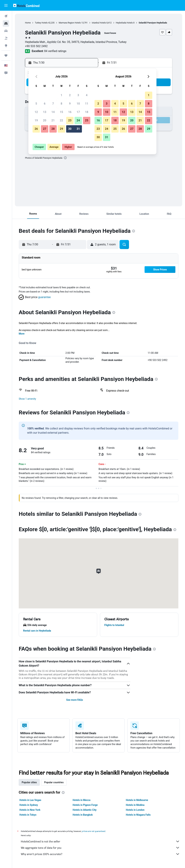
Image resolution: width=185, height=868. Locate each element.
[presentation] (65, 158)
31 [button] (78, 129)
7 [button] (53, 104)
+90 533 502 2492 (36, 46)
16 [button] (70, 112)
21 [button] (53, 120)
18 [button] (87, 112)
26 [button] (36, 129)
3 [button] (78, 95)
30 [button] (70, 129)
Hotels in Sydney (29, 805)
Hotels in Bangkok (83, 815)
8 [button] (61, 104)
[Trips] (6, 56)
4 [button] (87, 95)
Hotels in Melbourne (137, 800)
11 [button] (87, 104)
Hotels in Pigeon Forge (85, 805)
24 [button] (78, 120)
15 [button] (61, 112)
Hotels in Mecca (81, 800)
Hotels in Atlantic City (85, 810)
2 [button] (70, 95)
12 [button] (36, 112)
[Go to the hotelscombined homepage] (26, 5)
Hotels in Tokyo (28, 815)
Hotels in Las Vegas (30, 800)
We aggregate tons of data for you (100, 848)
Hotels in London (135, 810)
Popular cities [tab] (29, 782)
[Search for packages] (6, 38)
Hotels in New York (30, 810)
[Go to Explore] (6, 46)
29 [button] (61, 129)
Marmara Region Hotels (70, 23)
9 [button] (70, 104)
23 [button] (70, 120)
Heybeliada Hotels (124, 23)
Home (28, 23)
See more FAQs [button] (75, 700)
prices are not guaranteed (94, 831)
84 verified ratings (55, 51)
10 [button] (78, 104)
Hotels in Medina (135, 805)
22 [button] (61, 120)
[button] (6, 5)
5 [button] (36, 104)
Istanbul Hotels (99, 23)
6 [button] (45, 104)
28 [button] (53, 129)
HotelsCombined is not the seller (100, 841)
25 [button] (87, 120)
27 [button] (45, 129)
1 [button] (61, 95)
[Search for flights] (6, 16)
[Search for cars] (6, 31)
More (22, 334)
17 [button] (78, 112)
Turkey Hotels (41, 23)
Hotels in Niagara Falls (138, 815)
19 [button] (36, 120)
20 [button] (45, 120)
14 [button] (53, 112)
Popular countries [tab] (54, 782)
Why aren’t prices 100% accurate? (100, 854)
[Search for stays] (6, 23)
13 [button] (45, 112)
